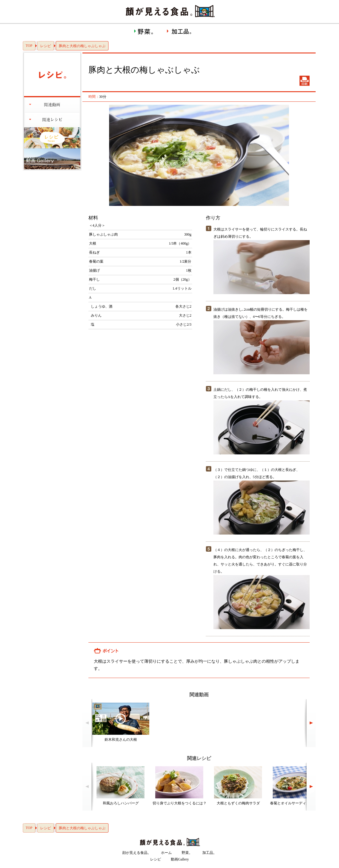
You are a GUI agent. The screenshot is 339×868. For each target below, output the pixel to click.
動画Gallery (180, 859)
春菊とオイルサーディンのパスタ (297, 803)
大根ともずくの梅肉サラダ (238, 803)
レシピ (46, 46)
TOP (29, 46)
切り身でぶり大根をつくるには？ (180, 803)
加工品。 (210, 853)
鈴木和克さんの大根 (121, 740)
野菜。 (187, 853)
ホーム (166, 853)
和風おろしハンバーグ (121, 803)
